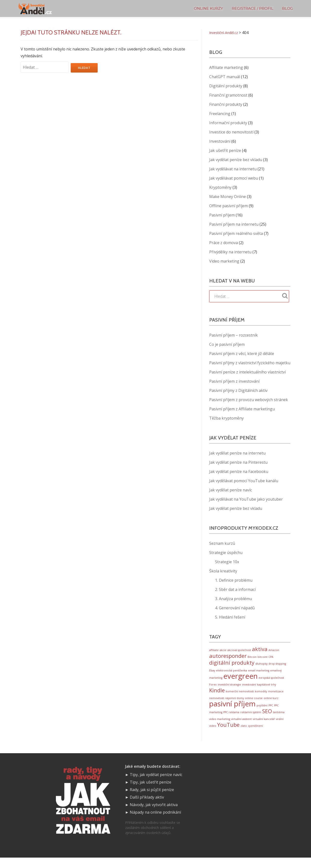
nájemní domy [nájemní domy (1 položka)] (235, 704)
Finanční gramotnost (228, 95)
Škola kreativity (223, 571)
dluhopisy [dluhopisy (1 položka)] (261, 666)
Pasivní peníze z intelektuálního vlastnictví (247, 372)
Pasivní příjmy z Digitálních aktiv (238, 390)
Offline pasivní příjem (229, 206)
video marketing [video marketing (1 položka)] (220, 728)
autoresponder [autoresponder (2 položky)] (228, 657)
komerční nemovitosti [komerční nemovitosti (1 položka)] (240, 697)
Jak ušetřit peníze (225, 150)
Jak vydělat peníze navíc (231, 490)
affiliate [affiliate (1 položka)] (214, 651)
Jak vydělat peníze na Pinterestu (238, 462)
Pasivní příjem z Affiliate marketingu (242, 409)
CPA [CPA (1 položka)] (271, 658)
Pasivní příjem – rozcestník (233, 335)
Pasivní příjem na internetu (234, 224)
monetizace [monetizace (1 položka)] (276, 697)
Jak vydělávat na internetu (233, 169)
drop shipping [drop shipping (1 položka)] (277, 666)
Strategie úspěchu (226, 553)
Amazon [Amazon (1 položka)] (274, 651)
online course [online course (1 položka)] (254, 704)
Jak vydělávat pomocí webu (234, 178)
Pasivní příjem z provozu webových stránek (249, 400)
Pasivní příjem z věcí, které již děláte (242, 354)
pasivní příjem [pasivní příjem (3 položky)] (232, 711)
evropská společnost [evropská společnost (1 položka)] (271, 682)
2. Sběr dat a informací (235, 589)
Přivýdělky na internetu (230, 252)
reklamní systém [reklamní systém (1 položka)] (251, 720)
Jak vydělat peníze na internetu (237, 453)
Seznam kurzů (222, 543)
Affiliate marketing (226, 67)
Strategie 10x (227, 562)
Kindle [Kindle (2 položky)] (217, 696)
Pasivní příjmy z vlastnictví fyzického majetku (250, 363)
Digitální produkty (226, 86)
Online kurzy (208, 8)
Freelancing (220, 114)
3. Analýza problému (233, 599)
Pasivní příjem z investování (234, 381)
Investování (220, 141)
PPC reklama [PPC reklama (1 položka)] (231, 720)
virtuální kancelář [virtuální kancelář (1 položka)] (264, 728)
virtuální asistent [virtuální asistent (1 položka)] (241, 728)
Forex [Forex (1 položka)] (213, 689)
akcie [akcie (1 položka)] (223, 651)
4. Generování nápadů (235, 608)
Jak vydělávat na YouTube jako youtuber (246, 499)
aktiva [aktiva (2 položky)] (260, 649)
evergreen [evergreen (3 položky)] (240, 680)
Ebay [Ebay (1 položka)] (212, 673)
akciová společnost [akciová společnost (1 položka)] (239, 651)
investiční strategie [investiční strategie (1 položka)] (229, 689)
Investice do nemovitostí (231, 132)
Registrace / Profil (253, 8)
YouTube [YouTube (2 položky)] (228, 734)
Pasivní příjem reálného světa (236, 233)
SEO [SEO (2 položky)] (267, 719)
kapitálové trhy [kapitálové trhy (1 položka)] (267, 689)
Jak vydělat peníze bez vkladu (236, 160)
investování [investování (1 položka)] (249, 689)
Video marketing (224, 261)
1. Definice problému (234, 580)
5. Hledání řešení (230, 617)
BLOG (288, 8)
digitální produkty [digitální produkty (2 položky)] (232, 665)
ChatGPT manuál (225, 77)
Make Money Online (228, 197)
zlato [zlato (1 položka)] (244, 736)
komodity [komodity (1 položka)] (261, 697)
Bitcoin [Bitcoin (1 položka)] (252, 658)
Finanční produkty (226, 104)
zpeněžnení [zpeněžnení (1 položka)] (255, 736)
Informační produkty (228, 123)
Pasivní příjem (222, 215)
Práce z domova (224, 243)
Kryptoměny (220, 187)
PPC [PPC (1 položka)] (271, 713)
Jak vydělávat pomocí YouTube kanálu (244, 481)
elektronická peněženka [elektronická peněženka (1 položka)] (232, 673)
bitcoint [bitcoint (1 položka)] (263, 658)
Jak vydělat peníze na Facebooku (239, 471)
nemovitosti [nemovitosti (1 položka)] (217, 704)
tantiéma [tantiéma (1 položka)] (279, 720)
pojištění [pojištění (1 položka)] (262, 713)
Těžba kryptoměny (226, 418)
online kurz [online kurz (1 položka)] (271, 704)
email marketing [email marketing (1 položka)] (259, 673)
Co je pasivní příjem (227, 344)
